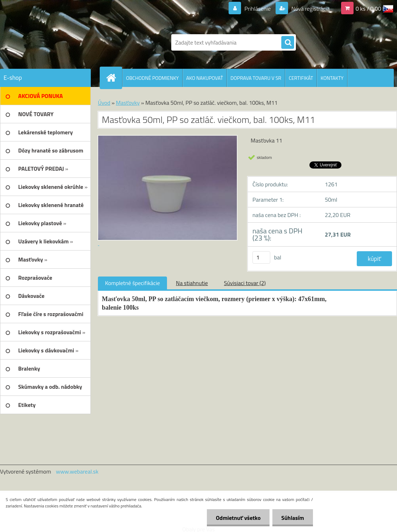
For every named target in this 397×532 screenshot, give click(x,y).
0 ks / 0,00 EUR (374, 9)
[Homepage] (114, 78)
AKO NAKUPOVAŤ (205, 78)
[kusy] (261, 257)
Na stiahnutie (192, 283)
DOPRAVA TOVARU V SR (256, 78)
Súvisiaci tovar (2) (245, 283)
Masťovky (128, 103)
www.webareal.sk (77, 471)
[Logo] (77, 42)
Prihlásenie (258, 9)
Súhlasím (293, 518)
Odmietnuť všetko (238, 518)
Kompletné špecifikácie (132, 283)
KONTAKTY (332, 78)
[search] (288, 43)
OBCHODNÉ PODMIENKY (152, 78)
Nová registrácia (310, 9)
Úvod (104, 103)
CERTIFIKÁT (301, 78)
